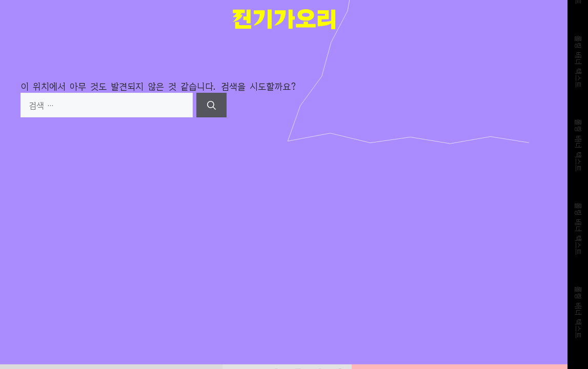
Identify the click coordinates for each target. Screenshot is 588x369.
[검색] (211, 105)
